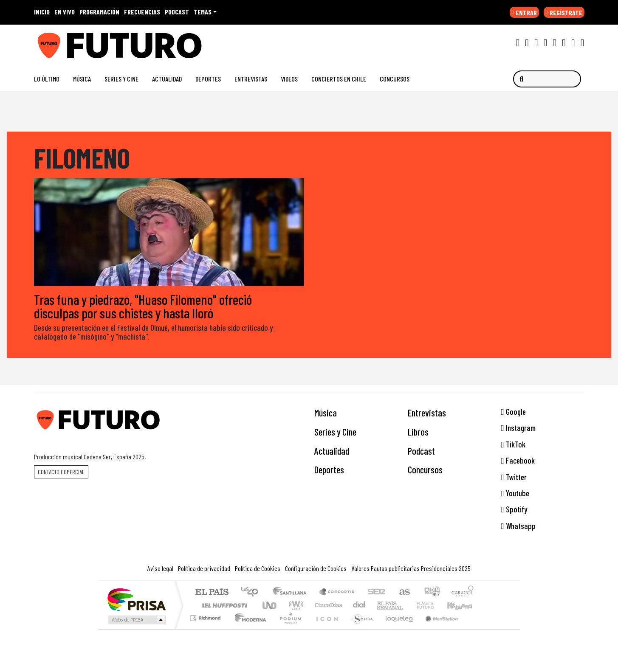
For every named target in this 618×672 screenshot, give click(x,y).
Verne (407, 605)
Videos (289, 79)
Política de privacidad (204, 568)
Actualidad (167, 79)
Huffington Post (223, 605)
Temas (203, 12)
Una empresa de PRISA (136, 599)
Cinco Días (327, 605)
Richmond (206, 628)
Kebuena (464, 605)
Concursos (395, 79)
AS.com (403, 592)
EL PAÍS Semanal (382, 605)
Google (514, 412)
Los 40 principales (253, 592)
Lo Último (47, 79)
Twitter (514, 477)
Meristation (437, 628)
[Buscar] (547, 79)
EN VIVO (65, 12)
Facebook (518, 460)
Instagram (518, 428)
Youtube (515, 493)
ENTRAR (524, 13)
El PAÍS (212, 592)
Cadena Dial (433, 605)
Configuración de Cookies (316, 568)
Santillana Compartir (337, 592)
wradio (295, 605)
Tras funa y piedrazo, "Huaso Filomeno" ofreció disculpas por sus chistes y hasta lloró (143, 306)
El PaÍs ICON (325, 628)
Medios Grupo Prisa (136, 620)
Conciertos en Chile (339, 79)
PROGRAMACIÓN (99, 12)
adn (431, 592)
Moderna (248, 628)
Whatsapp (518, 526)
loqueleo (396, 628)
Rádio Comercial (475, 628)
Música (82, 79)
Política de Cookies (258, 568)
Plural (288, 628)
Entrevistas (251, 79)
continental (359, 605)
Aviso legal (160, 568)
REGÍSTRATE (564, 13)
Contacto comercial (61, 472)
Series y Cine (121, 79)
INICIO (42, 12)
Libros (418, 432)
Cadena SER (376, 592)
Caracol (463, 592)
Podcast (421, 451)
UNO (270, 605)
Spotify (514, 510)
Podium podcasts (206, 616)
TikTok (513, 444)
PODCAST (177, 12)
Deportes (208, 79)
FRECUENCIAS (142, 12)
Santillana (292, 592)
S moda (360, 628)
